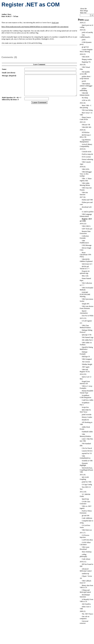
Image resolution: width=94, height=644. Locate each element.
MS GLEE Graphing (84, 478)
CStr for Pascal (87, 448)
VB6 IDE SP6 (86, 127)
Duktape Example (84, 353)
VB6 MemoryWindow (85, 435)
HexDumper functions (85, 596)
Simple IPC (86, 304)
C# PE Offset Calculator (85, 544)
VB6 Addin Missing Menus (85, 184)
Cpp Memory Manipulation (85, 141)
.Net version (86, 362)
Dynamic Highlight (84, 464)
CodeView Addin (87, 400)
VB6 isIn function (84, 194)
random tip (85, 574)
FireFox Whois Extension (86, 512)
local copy (55, 23)
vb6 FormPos (86, 604)
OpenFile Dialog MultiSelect (86, 348)
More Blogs (84, 11)
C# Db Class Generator (85, 503)
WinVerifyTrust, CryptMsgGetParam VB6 (86, 470)
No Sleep (85, 98)
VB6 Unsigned (87, 359)
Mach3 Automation (84, 312)
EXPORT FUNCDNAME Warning (85, 294)
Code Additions (87, 518)
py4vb (84, 81)
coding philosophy (83, 555)
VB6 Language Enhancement (86, 215)
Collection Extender (84, 237)
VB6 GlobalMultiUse (85, 457)
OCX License (86, 157)
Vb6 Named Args (88, 337)
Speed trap (85, 499)
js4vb (84, 40)
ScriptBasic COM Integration (85, 396)
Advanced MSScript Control (86, 570)
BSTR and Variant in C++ (85, 268)
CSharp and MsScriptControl (85, 591)
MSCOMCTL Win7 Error (85, 411)
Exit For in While (88, 316)
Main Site (83, 13)
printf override (87, 415)
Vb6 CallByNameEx (85, 36)
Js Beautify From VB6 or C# (86, 600)
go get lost (85, 47)
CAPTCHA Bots (87, 540)
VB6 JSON (85, 57)
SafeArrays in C (87, 264)
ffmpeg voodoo (87, 59)
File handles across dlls (85, 73)
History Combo (87, 417)
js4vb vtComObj (87, 32)
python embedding (83, 89)
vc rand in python (88, 212)
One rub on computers (84, 618)
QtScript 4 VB (86, 335)
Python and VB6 (87, 200)
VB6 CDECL (86, 226)
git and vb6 (85, 516)
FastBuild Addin (87, 432)
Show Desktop (87, 552)
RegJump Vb (86, 62)
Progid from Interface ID (85, 382)
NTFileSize (86, 132)
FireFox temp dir (87, 154)
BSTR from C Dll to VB (85, 136)
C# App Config (87, 484)
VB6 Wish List (87, 530)
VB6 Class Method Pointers (85, 327)
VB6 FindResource (84, 242)
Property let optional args (85, 272)
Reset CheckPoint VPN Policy (85, 255)
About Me (83, 9)
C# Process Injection (84, 536)
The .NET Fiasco (87, 614)
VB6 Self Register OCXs (85, 371)
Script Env (85, 407)
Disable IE (85, 420)
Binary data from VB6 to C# (86, 586)
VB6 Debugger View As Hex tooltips (86, 174)
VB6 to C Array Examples (86, 387)
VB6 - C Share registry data (86, 180)
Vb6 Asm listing (87, 110)
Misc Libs (85, 276)
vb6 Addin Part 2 (87, 340)
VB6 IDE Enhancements (85, 94)
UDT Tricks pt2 (87, 229)
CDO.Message (87, 245)
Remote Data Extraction (85, 232)
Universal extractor (84, 622)
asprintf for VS (87, 453)
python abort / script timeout (85, 78)
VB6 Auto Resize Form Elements (86, 307)
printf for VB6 (86, 482)
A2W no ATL (86, 100)
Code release (86, 559)
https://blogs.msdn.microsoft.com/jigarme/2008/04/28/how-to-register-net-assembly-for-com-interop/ (35, 27)
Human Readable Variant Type (86, 392)
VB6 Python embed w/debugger (86, 85)
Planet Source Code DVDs (85, 118)
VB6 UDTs (85, 169)
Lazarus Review (87, 451)
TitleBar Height (87, 364)
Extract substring (87, 159)
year (87, 20)
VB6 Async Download (85, 548)
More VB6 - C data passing (85, 107)
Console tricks (86, 152)
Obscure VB (86, 125)
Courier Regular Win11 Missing (86, 51)
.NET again (86, 367)
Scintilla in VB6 (87, 461)
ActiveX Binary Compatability (86, 145)
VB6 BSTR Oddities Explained (86, 260)
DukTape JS (86, 357)
